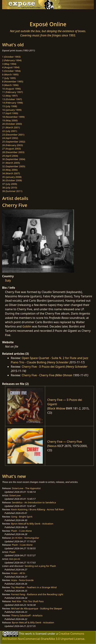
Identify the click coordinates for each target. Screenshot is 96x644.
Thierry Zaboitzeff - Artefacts (27, 615)
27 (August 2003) (11, 149)
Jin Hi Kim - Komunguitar (25, 538)
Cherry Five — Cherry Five (65, 442)
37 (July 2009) (10, 184)
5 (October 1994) (11, 71)
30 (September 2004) (14, 159)
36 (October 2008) (12, 180)
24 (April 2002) (10, 138)
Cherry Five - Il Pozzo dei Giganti (43, 367)
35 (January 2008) (12, 177)
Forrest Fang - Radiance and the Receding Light (37, 594)
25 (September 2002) (14, 142)
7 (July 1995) (9, 78)
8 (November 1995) (13, 81)
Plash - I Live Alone (21, 531)
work (28, 634)
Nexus (52, 446)
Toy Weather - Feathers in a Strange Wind (34, 587)
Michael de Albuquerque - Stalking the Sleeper (37, 608)
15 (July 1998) (10, 106)
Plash (12, 552)
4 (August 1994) (11, 67)
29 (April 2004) (10, 156)
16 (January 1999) (12, 110)
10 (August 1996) (11, 89)
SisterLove (15, 495)
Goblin (27, 326)
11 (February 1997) (12, 92)
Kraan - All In (18, 573)
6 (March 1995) (10, 74)
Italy (8, 280)
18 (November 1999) (13, 117)
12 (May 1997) (10, 96)
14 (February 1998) (12, 103)
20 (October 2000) (12, 124)
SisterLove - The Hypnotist (26, 488)
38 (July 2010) (10, 188)
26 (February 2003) (12, 145)
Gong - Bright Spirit (22, 517)
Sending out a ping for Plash (40, 566)
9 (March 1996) (10, 85)
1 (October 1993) (11, 57)
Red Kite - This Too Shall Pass (28, 601)
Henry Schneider (58, 362)
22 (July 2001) (10, 131)
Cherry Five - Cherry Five (38, 375)
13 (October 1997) (12, 99)
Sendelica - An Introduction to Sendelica (34, 502)
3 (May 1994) (9, 64)
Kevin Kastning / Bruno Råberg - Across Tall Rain (38, 509)
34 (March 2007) (11, 173)
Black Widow (57, 408)
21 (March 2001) (11, 127)
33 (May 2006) (10, 170)
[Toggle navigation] (12, 14)
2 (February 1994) (12, 60)
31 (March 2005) (11, 163)
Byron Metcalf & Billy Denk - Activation (32, 524)
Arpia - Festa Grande (22, 580)
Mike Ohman (64, 375)
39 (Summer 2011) (12, 191)
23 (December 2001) (13, 135)
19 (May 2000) (10, 120)
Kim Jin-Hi (15, 559)
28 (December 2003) (13, 152)
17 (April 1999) (10, 113)
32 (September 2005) (14, 166)
